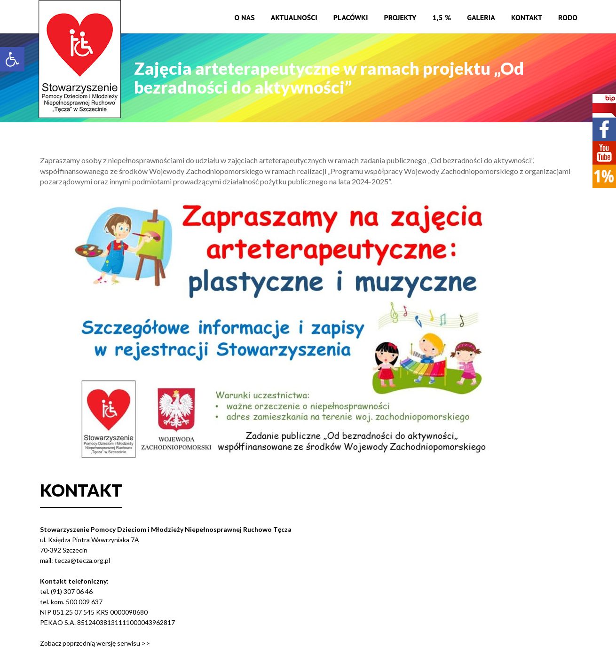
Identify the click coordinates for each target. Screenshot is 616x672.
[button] (12, 59)
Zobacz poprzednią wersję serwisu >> (95, 643)
